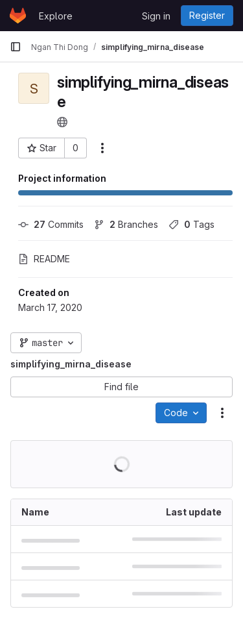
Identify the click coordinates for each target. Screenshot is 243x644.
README (44, 259)
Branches (126, 224)
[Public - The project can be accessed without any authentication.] (62, 122)
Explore (56, 16)
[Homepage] (18, 16)
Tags (191, 224)
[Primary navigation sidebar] (16, 47)
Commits (51, 224)
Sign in (156, 16)
